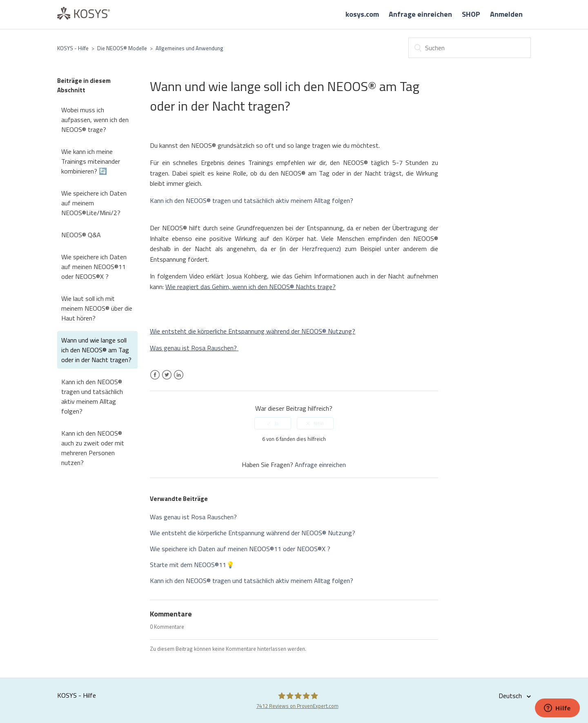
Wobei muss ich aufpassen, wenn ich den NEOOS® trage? (95, 120)
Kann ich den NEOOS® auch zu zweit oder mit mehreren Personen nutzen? (93, 448)
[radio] (273, 423)
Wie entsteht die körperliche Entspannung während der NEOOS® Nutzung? (253, 331)
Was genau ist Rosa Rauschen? (193, 348)
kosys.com (362, 14)
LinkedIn (179, 380)
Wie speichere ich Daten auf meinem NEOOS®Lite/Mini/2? (94, 203)
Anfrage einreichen (420, 14)
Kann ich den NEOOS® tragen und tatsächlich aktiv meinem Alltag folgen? (92, 396)
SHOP (471, 14)
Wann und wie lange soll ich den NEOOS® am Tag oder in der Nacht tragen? (96, 350)
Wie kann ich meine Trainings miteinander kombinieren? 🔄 (91, 161)
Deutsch (511, 696)
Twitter (167, 380)
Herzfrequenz (321, 249)
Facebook (155, 380)
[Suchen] (470, 48)
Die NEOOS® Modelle (122, 48)
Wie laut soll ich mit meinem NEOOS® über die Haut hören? (97, 308)
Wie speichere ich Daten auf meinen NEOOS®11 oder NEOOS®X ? (94, 267)
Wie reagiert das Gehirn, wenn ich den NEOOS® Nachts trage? (251, 287)
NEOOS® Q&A (81, 235)
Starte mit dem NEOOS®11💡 (192, 565)
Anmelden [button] (506, 14)
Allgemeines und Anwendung (189, 48)
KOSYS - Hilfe (73, 48)
